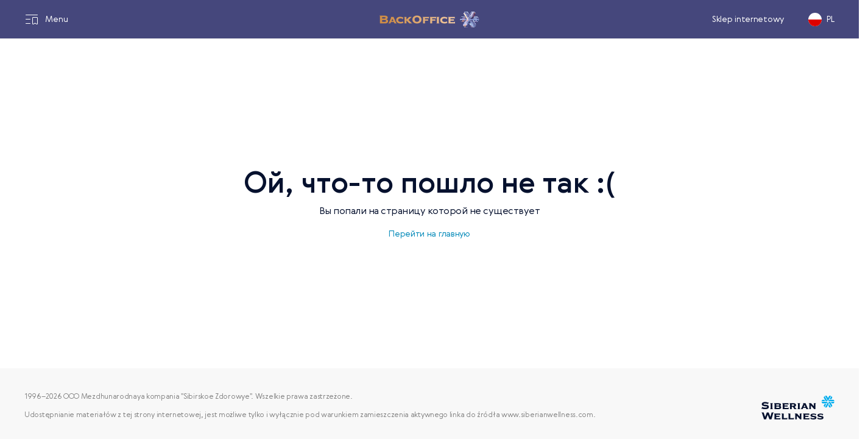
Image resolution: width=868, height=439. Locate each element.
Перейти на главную (429, 234)
